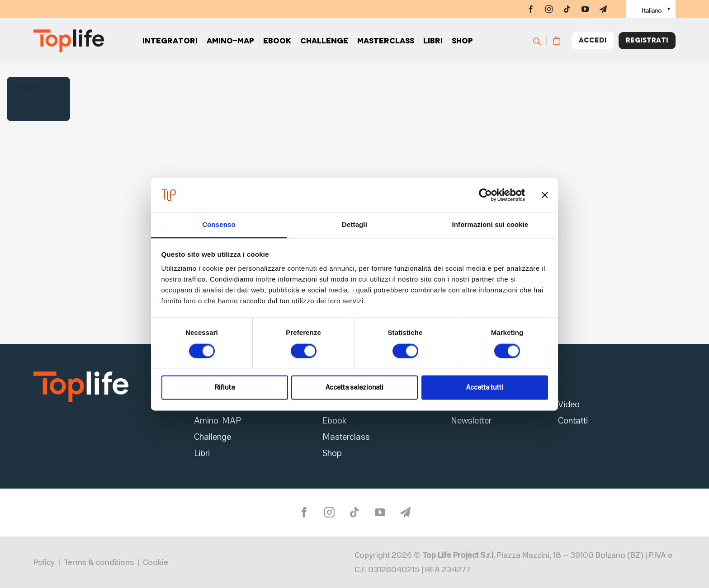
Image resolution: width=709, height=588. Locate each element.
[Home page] (69, 41)
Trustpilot (25, 87)
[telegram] (603, 9)
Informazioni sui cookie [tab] (490, 225)
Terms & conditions (99, 562)
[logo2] (81, 374)
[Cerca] (541, 41)
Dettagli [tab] (354, 225)
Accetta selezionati (354, 388)
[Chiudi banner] (545, 195)
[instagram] (549, 9)
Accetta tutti (485, 388)
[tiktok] (567, 9)
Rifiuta (225, 388)
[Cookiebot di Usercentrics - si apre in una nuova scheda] (485, 195)
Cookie (156, 562)
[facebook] (531, 9)
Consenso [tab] (219, 225)
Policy (44, 562)
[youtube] (585, 9)
